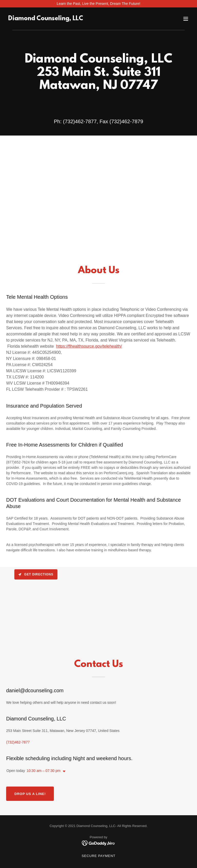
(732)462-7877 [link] (80, 121)
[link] (46, 19)
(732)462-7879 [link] (126, 121)
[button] (186, 19)
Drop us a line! (30, 794)
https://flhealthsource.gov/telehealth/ (89, 346)
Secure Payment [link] (98, 856)
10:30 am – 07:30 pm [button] (43, 771)
